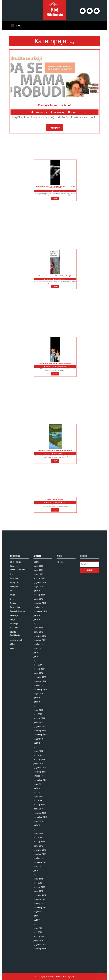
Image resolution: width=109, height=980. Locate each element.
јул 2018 (39, 665)
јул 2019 (39, 649)
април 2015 (40, 751)
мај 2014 (39, 777)
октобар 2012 (40, 819)
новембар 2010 (41, 877)
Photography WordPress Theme (47, 976)
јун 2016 (39, 720)
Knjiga (15, 652)
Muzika (15, 657)
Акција (15, 686)
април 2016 (40, 725)
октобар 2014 (40, 767)
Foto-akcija (16, 641)
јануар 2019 (40, 654)
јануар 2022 (40, 636)
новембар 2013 (41, 791)
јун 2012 (39, 827)
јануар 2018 (40, 675)
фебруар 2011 (40, 869)
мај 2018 (39, 670)
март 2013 (40, 806)
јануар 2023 (40, 633)
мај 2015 (39, 749)
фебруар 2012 (40, 838)
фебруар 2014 (40, 785)
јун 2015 (39, 746)
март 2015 (40, 754)
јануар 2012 (40, 840)
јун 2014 (39, 775)
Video (15, 683)
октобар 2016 (40, 709)
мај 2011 (39, 861)
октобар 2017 (40, 683)
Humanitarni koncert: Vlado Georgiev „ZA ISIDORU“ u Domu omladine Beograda (39, 182)
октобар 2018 (40, 659)
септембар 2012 (41, 822)
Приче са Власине (18, 635)
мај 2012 (39, 830)
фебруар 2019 (40, 652)
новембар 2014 (41, 764)
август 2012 (40, 825)
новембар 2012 (41, 817)
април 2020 (40, 639)
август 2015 (40, 743)
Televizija (16, 670)
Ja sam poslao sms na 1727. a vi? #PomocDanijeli (39, 271)
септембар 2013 (41, 793)
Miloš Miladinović (55, 12)
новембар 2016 (41, 707)
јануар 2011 (40, 872)
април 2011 (40, 864)
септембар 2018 (41, 662)
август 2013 (40, 796)
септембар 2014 (41, 770)
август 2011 (40, 854)
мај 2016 (39, 722)
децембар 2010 (41, 874)
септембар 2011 (41, 851)
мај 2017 (39, 694)
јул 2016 (39, 717)
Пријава (62, 631)
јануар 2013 (40, 812)
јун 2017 (39, 691)
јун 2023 (39, 631)
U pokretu (16, 673)
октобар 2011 (40, 848)
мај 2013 (39, 801)
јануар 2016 (40, 733)
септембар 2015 (41, 741)
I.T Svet (15, 649)
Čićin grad (16, 633)
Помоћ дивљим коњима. (39, 503)
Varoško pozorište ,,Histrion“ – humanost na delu (39, 358)
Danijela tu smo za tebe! (55, 105)
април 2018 (40, 673)
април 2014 (40, 780)
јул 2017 (39, 688)
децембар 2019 (41, 644)
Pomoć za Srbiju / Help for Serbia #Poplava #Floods (38, 446)
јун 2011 (39, 859)
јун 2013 (39, 798)
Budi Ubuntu (17, 677)
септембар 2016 (41, 712)
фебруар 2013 (40, 809)
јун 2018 (39, 667)
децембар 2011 (41, 843)
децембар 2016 (41, 704)
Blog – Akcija (17, 631)
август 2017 (40, 686)
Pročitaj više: (56, 128)
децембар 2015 (41, 736)
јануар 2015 (40, 759)
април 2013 (40, 804)
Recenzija (16, 665)
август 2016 (40, 715)
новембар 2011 (41, 846)
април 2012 (40, 833)
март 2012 (40, 835)
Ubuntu (15, 675)
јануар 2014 (40, 788)
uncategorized (17, 680)
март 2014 (40, 783)
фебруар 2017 (40, 699)
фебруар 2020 (41, 641)
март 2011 (39, 867)
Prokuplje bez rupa (18, 662)
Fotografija (16, 644)
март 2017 (40, 696)
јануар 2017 (40, 701)
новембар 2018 (41, 657)
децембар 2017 (41, 678)
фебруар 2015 (40, 757)
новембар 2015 (41, 738)
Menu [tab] (16, 25)
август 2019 (40, 646)
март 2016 (40, 728)
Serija (15, 667)
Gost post (16, 646)
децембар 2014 (41, 762)
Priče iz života (17, 659)
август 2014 (40, 772)
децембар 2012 (41, 814)
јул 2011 (39, 856)
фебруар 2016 (40, 730)
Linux (15, 654)
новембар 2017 (41, 680)
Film (15, 639)
